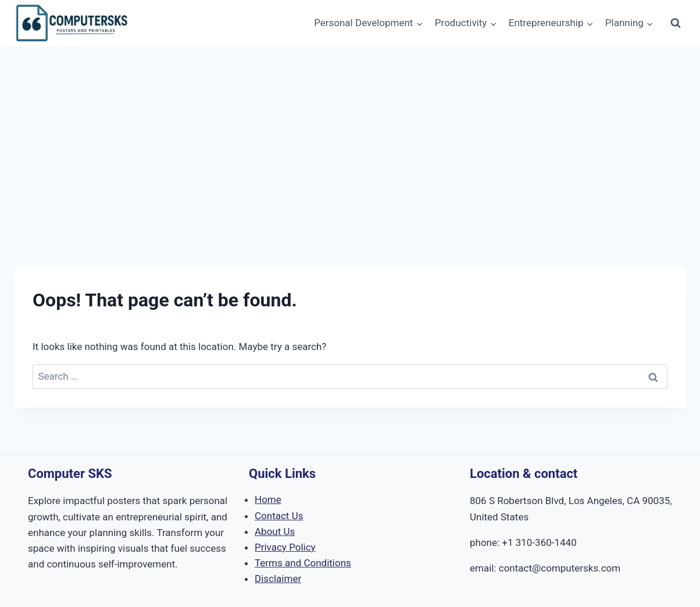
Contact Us (279, 516)
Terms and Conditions (303, 563)
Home (268, 499)
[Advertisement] (350, 134)
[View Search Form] (676, 23)
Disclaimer (278, 579)
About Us (275, 531)
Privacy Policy (285, 547)
